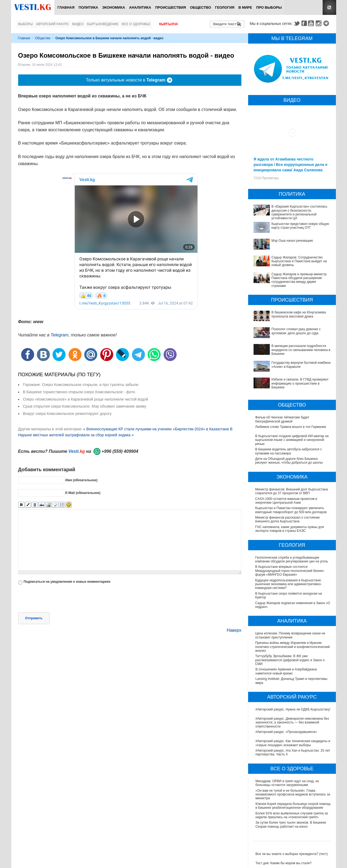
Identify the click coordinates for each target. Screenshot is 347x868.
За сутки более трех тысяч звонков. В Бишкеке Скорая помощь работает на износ (291, 824)
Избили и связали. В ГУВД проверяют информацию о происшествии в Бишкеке (300, 383)
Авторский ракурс (53, 24)
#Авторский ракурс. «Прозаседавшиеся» (286, 732)
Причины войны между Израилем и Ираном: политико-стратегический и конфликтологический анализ (293, 647)
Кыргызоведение (103, 24)
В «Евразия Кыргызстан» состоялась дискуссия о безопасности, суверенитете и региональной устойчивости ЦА (299, 212)
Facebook (304, 23)
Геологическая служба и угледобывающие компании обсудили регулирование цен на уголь (292, 559)
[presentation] (59, 599)
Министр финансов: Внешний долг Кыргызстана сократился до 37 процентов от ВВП (291, 491)
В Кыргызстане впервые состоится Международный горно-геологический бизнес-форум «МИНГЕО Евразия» (290, 571)
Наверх (234, 630)
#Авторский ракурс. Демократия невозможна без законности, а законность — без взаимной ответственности (292, 723)
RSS (329, 7)
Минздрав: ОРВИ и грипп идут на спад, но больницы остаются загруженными (287, 783)
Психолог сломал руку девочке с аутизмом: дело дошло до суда (296, 331)
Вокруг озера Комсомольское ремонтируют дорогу (67, 414)
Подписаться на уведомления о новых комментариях (67, 582)
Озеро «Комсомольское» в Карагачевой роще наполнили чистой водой (86, 399)
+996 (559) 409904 (120, 451)
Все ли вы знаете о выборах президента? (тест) (292, 854)
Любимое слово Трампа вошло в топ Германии (291, 427)
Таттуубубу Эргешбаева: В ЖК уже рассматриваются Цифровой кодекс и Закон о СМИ (290, 660)
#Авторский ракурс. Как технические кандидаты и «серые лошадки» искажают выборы (293, 743)
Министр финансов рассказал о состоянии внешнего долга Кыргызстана (287, 519)
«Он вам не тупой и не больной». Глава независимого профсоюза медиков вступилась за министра (293, 795)
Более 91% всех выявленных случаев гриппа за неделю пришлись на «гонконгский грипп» (292, 815)
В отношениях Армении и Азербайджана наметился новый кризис (286, 671)
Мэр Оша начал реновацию (292, 241)
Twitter (297, 23)
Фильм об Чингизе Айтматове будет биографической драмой (282, 419)
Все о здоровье (136, 24)
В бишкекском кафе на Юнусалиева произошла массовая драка (299, 314)
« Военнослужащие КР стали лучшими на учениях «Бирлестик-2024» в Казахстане (156, 429)
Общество (200, 7)
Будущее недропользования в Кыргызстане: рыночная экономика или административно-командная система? (289, 584)
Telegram (327, 23)
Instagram (319, 23)
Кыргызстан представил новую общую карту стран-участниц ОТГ (300, 226)
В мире (245, 7)
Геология (225, 7)
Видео (78, 24)
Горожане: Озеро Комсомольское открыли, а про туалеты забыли (81, 385)
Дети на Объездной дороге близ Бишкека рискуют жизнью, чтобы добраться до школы (289, 461)
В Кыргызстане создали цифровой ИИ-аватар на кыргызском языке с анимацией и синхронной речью (292, 440)
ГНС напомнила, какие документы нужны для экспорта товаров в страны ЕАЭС (290, 529)
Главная (66, 7)
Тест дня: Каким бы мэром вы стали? (283, 863)
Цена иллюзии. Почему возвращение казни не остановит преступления (290, 635)
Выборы (25, 24)
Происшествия (171, 7)
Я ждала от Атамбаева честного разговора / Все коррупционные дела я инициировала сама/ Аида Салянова (290, 165)
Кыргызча (168, 24)
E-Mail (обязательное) (83, 493)
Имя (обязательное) (81, 480)
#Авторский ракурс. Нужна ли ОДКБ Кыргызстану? (294, 709)
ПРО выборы (269, 7)
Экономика (113, 7)
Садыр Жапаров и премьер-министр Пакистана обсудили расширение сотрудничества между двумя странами (299, 280)
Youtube (312, 23)
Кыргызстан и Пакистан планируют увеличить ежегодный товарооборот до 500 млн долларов (291, 510)
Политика (88, 7)
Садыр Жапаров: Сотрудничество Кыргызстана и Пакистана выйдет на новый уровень (299, 261)
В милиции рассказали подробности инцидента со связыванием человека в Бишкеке (301, 350)
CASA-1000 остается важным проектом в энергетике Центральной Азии (286, 501)
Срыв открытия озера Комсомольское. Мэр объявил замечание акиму (85, 406)
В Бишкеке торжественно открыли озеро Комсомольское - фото (79, 392)
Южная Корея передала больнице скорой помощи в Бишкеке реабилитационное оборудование (293, 806)
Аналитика (140, 7)
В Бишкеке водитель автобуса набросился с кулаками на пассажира (288, 451)
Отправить (34, 618)
